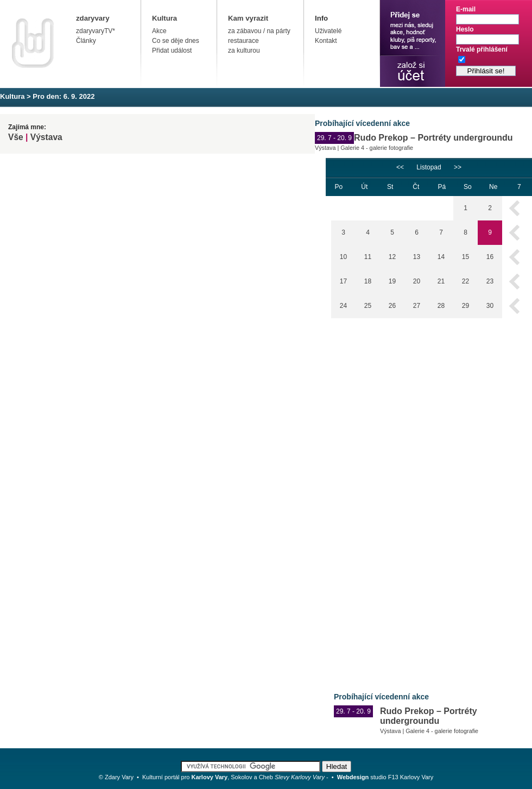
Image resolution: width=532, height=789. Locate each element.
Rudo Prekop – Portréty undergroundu (433, 138)
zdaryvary (93, 18)
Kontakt (326, 41)
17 (343, 281)
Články (86, 41)
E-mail (466, 9)
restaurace (243, 41)
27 (417, 306)
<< (400, 167)
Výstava (46, 137)
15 (465, 257)
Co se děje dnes (176, 41)
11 (368, 257)
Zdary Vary (119, 777)
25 (368, 306)
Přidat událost (172, 51)
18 (368, 281)
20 (417, 281)
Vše (16, 137)
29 (465, 306)
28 (441, 306)
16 (490, 257)
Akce (159, 31)
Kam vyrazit (248, 18)
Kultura (164, 18)
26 (392, 306)
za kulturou (244, 51)
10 (343, 257)
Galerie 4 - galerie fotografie (377, 148)
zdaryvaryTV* (96, 31)
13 (417, 257)
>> (458, 167)
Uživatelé (328, 31)
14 (441, 257)
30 (490, 306)
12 (392, 257)
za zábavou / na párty (259, 31)
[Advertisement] (371, 497)
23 (490, 281)
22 (465, 281)
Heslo (465, 29)
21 (441, 281)
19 (392, 281)
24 (343, 306)
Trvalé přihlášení (482, 49)
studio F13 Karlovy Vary (385, 777)
